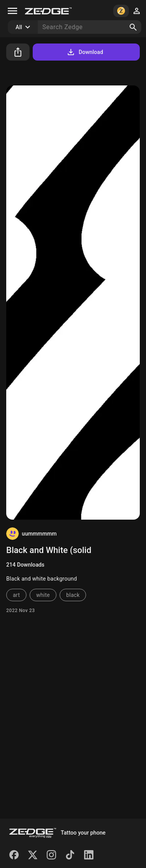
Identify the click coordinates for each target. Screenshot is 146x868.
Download (85, 52)
